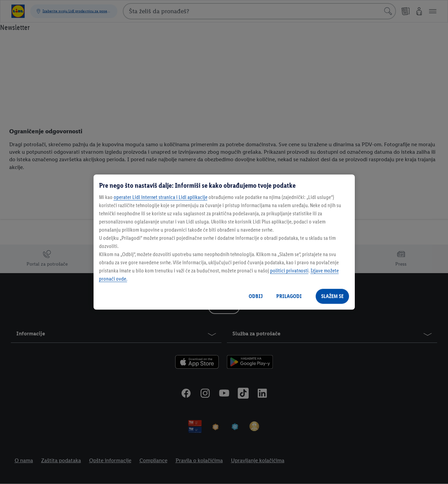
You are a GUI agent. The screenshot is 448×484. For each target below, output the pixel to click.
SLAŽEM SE (332, 296)
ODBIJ (256, 296)
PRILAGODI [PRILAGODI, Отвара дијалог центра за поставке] (289, 296)
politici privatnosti (289, 271)
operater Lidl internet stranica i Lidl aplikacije (161, 197)
